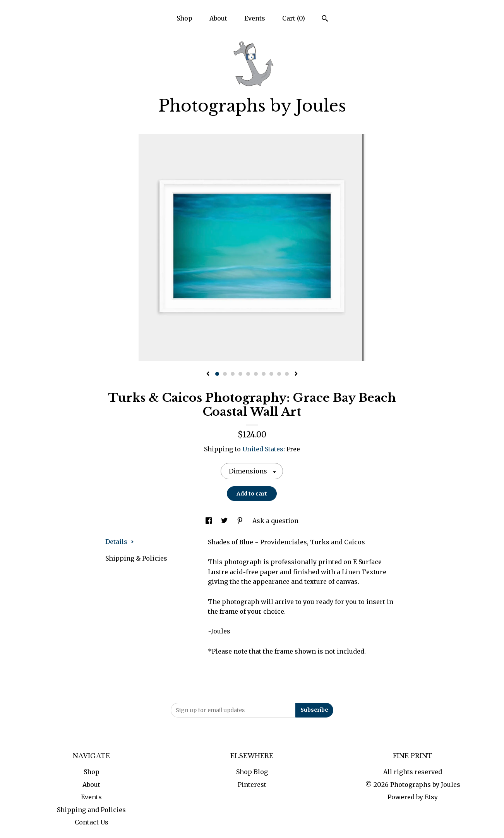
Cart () (294, 18)
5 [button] (248, 374)
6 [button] (256, 374)
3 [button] (233, 374)
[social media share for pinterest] (241, 521)
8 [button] (271, 374)
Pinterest (252, 785)
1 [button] (217, 374)
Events (255, 18)
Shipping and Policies (91, 810)
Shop (184, 18)
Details (120, 542)
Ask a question (275, 521)
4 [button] (240, 374)
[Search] (325, 19)
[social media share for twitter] (225, 521)
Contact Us (92, 822)
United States (263, 449)
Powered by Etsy (413, 797)
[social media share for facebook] (209, 521)
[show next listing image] (296, 374)
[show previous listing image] (208, 374)
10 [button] (287, 374)
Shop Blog (252, 772)
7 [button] (264, 374)
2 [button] (225, 374)
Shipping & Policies (136, 558)
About (218, 18)
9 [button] (279, 374)
